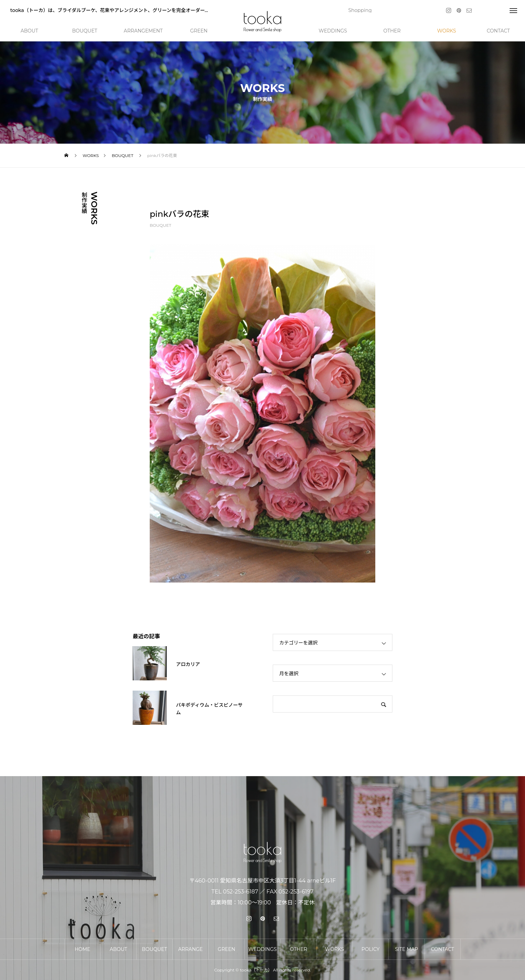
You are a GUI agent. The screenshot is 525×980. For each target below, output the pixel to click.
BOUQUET (160, 225)
